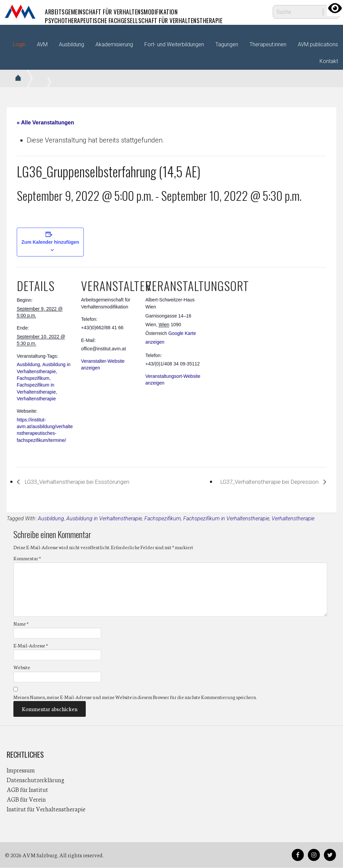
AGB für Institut (27, 790)
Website (22, 668)
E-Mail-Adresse (31, 646)
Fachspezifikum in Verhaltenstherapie (226, 519)
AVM (20, 12)
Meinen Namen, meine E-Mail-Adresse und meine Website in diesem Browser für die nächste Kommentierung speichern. (135, 697)
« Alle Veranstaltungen (45, 123)
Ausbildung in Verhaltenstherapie (104, 519)
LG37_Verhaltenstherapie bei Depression (259, 482)
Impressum (21, 770)
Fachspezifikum (33, 378)
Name (21, 624)
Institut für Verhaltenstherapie (46, 809)
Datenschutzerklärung (36, 780)
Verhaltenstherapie (36, 399)
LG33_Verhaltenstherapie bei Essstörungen (88, 482)
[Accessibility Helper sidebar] (335, 8)
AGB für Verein (26, 799)
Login (19, 44)
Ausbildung (28, 364)
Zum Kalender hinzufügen (50, 242)
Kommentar (27, 559)
